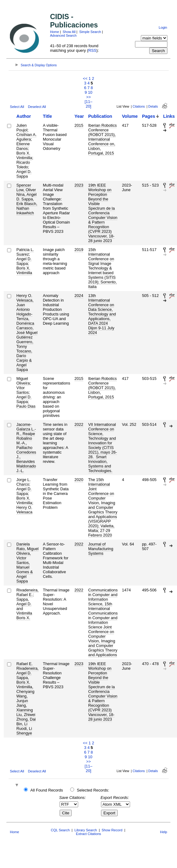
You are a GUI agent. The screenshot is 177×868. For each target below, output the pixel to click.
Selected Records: (93, 790)
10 (90, 92)
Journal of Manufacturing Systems (101, 549)
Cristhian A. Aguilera (26, 137)
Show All (69, 32)
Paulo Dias (26, 406)
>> (88, 97)
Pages (149, 116)
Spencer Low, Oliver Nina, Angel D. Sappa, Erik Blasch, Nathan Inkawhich (27, 199)
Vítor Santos (23, 390)
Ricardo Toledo (23, 165)
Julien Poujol (22, 128)
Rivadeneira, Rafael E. (27, 592)
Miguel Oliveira (23, 381)
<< (85, 78)
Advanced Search (63, 35)
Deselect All (37, 107)
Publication (100, 116)
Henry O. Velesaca (24, 510)
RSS (92, 50)
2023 (79, 185)
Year (79, 116)
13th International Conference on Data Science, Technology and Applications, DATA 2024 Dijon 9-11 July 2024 (102, 314)
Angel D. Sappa (24, 174)
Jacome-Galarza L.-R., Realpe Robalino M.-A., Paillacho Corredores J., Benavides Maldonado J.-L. (26, 448)
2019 (79, 250)
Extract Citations (88, 834)
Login (163, 27)
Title (47, 116)
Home (55, 32)
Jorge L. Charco (23, 482)
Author (24, 116)
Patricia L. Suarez (25, 252)
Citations (139, 107)
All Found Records (46, 790)
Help (164, 832)
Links (169, 116)
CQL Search (60, 830)
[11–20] (88, 104)
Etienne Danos (23, 146)
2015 (79, 125)
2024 (79, 296)
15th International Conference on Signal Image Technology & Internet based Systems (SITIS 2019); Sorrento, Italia (103, 268)
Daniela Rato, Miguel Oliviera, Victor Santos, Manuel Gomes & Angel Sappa (27, 563)
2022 (79, 424)
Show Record (112, 830)
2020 (79, 480)
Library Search (86, 830)
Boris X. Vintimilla (24, 155)
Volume (130, 116)
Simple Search (90, 32)
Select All (17, 107)
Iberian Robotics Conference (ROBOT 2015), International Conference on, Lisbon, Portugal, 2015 (103, 139)
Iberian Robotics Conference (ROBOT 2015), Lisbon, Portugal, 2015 (103, 388)
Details (153, 107)
